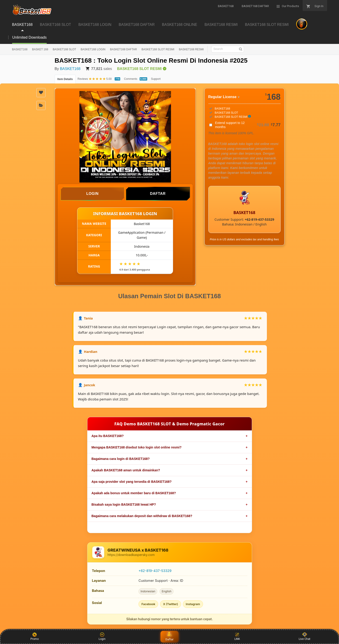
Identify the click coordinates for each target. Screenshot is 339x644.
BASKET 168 (40, 49)
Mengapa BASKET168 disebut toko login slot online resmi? (137, 447)
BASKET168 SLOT (64, 49)
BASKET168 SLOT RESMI (158, 49)
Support (156, 79)
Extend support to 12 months (248, 125)
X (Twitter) (170, 604)
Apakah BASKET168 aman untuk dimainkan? (126, 470)
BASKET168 (20, 49)
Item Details (65, 79)
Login (102, 636)
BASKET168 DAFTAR (123, 49)
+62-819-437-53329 (155, 571)
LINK (237, 636)
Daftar (170, 636)
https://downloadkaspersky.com (131, 555)
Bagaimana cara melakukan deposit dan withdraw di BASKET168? (142, 516)
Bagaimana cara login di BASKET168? (121, 459)
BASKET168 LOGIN (93, 49)
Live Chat (305, 636)
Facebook (148, 604)
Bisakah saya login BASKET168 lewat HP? (124, 504)
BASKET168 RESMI (191, 49)
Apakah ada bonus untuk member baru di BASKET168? (134, 493)
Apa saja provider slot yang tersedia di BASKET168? (132, 482)
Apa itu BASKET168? (108, 436)
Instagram (193, 604)
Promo (35, 636)
